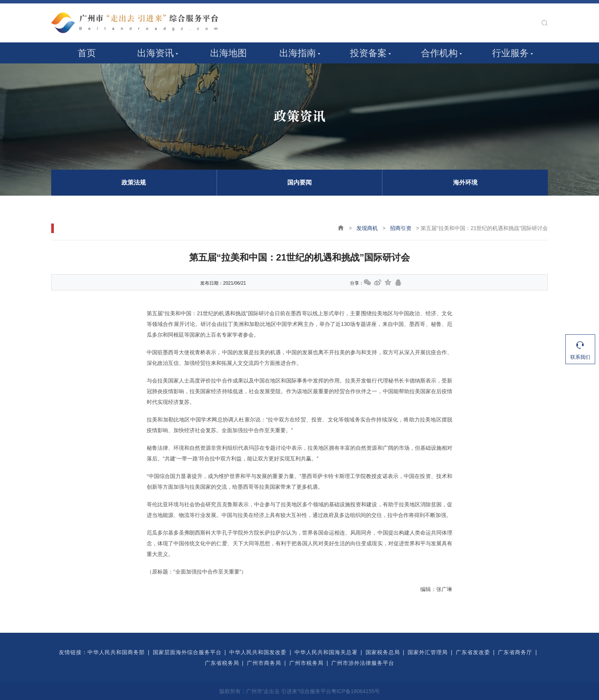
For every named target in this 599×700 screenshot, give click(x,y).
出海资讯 (155, 53)
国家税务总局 (383, 652)
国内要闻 (299, 182)
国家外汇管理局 (428, 652)
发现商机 (367, 228)
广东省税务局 (222, 663)
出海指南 (298, 53)
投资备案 (368, 53)
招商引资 (401, 228)
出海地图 (228, 53)
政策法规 (134, 182)
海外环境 (465, 182)
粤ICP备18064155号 (356, 691)
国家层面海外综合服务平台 (187, 652)
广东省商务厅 (515, 652)
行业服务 (510, 53)
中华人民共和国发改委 (258, 652)
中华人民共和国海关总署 (326, 652)
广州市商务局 (264, 663)
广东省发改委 (473, 652)
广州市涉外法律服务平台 (363, 663)
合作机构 (439, 53)
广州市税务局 (306, 663)
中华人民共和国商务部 (116, 652)
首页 (87, 53)
